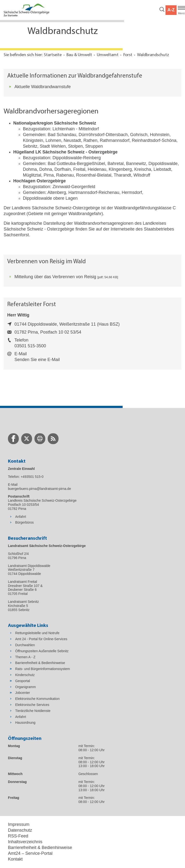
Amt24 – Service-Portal (30, 853)
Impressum (19, 824)
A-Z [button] (171, 10)
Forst (128, 55)
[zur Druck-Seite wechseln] (40, 439)
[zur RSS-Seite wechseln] (53, 439)
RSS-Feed (18, 836)
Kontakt (15, 859)
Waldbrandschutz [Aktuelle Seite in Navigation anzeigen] (153, 55)
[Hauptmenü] (181, 10)
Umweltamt (108, 55)
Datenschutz (20, 830)
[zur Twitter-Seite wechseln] (27, 439)
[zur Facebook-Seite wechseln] (13, 439)
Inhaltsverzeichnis (25, 842)
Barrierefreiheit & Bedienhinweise (40, 848)
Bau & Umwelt (79, 55)
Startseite (53, 55)
